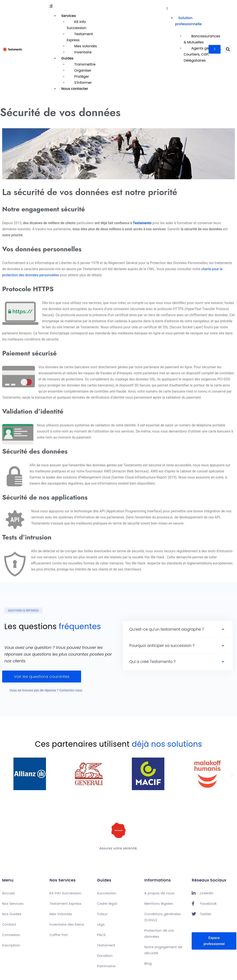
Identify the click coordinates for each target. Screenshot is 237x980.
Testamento (142, 223)
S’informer (83, 83)
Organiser (83, 70)
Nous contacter (75, 89)
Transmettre (85, 64)
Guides (67, 58)
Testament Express (80, 37)
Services (69, 16)
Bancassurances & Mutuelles (202, 39)
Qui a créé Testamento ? (153, 662)
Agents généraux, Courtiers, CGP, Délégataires (203, 54)
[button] (107, 6)
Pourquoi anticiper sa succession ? (162, 646)
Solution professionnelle (188, 21)
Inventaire (83, 52)
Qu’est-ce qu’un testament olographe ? (167, 629)
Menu (8, 880)
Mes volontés (86, 46)
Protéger (82, 76)
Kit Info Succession (77, 25)
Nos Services (63, 880)
